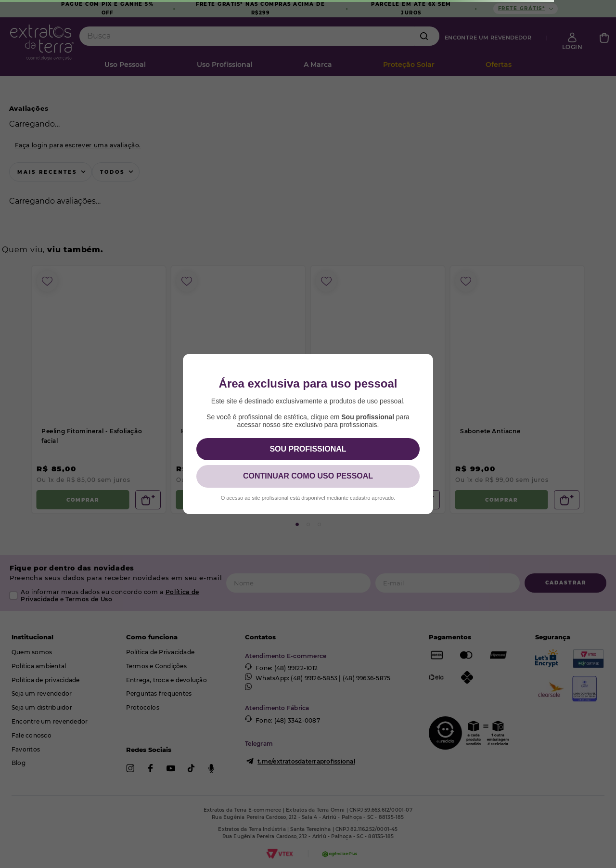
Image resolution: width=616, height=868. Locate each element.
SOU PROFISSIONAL (308, 449)
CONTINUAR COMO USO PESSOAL (308, 476)
